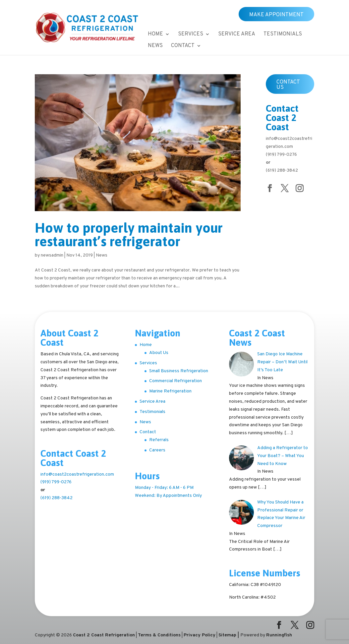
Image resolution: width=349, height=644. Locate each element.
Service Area (237, 35)
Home (155, 35)
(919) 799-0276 (281, 155)
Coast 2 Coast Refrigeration (104, 635)
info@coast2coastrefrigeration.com (77, 474)
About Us (159, 353)
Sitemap (227, 635)
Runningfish (279, 635)
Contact (183, 46)
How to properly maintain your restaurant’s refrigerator (129, 235)
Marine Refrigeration (170, 391)
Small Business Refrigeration (179, 371)
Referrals (159, 440)
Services (191, 35)
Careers (157, 450)
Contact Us (288, 85)
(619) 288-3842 (282, 171)
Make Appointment (276, 15)
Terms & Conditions (159, 635)
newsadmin (52, 255)
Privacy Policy (200, 635)
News (155, 46)
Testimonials (283, 35)
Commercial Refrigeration (175, 381)
